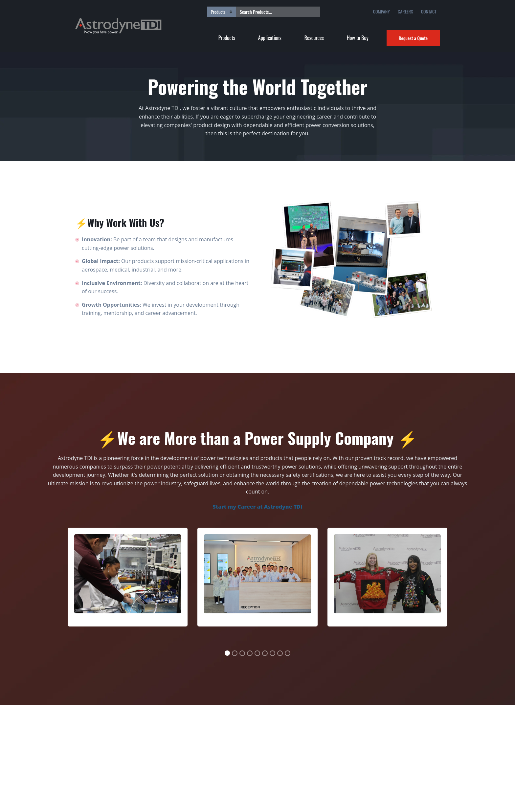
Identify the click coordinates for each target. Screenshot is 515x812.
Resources (314, 38)
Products (227, 38)
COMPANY (381, 11)
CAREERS (405, 11)
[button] (53, 592)
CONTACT (429, 11)
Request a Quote (413, 38)
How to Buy (358, 38)
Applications (270, 38)
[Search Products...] (273, 12)
